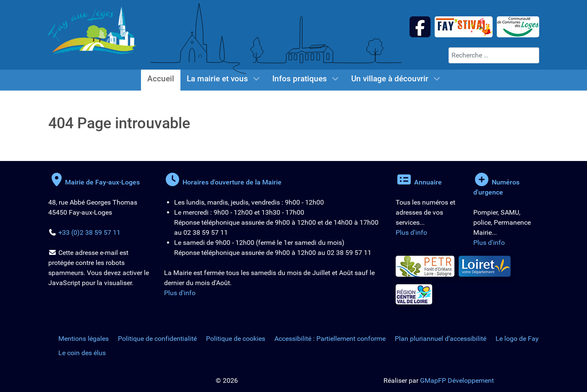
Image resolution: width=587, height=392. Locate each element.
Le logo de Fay (517, 339)
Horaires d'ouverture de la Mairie (223, 182)
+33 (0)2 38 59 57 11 (89, 232)
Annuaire (419, 182)
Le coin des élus (82, 353)
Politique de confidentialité (157, 339)
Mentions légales (83, 339)
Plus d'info (180, 293)
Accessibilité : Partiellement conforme (330, 339)
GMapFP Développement (457, 380)
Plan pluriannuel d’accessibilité (441, 339)
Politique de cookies (236, 339)
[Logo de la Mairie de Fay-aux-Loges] (92, 30)
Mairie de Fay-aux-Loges (94, 182)
